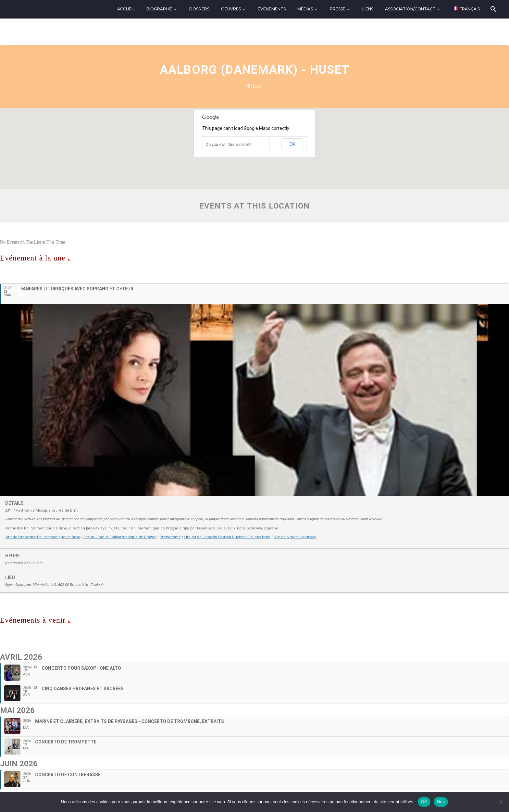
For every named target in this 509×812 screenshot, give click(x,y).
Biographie (159, 9)
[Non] (501, 802)
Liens (368, 9)
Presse (338, 9)
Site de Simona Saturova (295, 537)
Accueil (126, 9)
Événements (272, 9)
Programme (170, 537)
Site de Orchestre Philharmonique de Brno (43, 537)
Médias (305, 9)
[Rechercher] (493, 9)
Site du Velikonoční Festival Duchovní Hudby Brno (227, 537)
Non (441, 802)
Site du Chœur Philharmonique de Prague (120, 537)
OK (292, 144)
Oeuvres (231, 9)
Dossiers (199, 9)
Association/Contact (410, 9)
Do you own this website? (228, 145)
